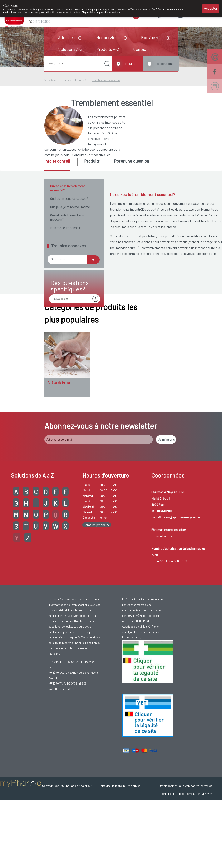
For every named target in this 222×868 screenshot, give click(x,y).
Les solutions (164, 64)
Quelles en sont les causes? (69, 198)
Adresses (66, 37)
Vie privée (134, 834)
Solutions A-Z (70, 49)
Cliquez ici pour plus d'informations (101, 13)
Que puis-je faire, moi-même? (71, 207)
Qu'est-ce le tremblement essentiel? (68, 188)
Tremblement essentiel (106, 80)
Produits (129, 64)
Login (191, 15)
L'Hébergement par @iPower (194, 842)
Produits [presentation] (92, 161)
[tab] (61, 164)
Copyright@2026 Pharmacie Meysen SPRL (69, 834)
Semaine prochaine (97, 573)
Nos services (108, 37)
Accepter (211, 8)
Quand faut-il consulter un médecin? (68, 217)
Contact (140, 49)
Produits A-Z (108, 49)
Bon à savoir (152, 37)
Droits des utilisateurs (112, 834)
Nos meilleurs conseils (66, 228)
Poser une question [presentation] (132, 161)
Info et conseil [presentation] (57, 161)
